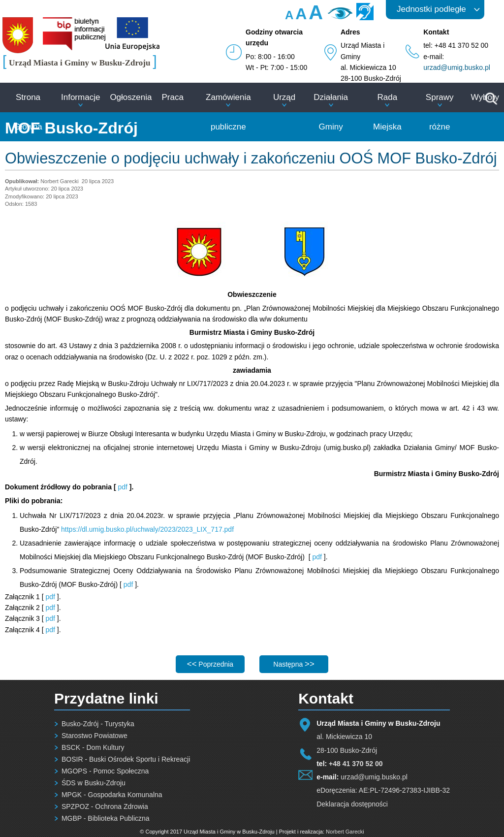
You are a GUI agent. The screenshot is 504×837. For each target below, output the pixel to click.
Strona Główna (28, 112)
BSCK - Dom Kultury (93, 747)
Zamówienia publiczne (228, 112)
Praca (172, 97)
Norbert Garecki (345, 832)
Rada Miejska (387, 112)
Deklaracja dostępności (352, 804)
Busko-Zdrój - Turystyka (98, 724)
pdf (123, 487)
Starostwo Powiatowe (94, 736)
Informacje (80, 97)
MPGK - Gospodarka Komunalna (112, 795)
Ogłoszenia (131, 97)
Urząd (284, 97)
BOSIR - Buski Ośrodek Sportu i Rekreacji (126, 759)
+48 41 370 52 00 (356, 764)
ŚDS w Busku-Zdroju (94, 783)
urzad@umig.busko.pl (457, 67)
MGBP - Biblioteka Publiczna (106, 818)
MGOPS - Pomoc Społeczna (105, 771)
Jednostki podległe (431, 9)
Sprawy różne (440, 112)
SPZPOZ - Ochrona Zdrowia (105, 806)
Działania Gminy (331, 112)
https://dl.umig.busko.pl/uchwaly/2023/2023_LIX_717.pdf (147, 529)
